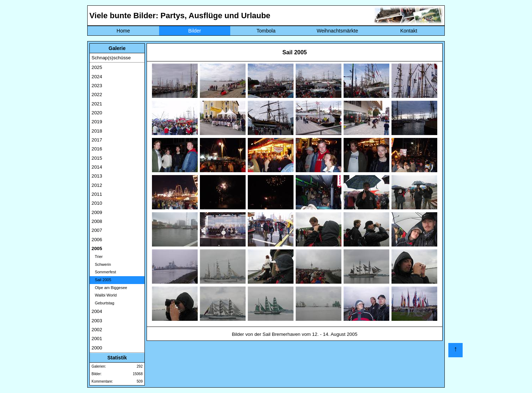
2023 (97, 86)
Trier (97, 257)
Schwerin (101, 264)
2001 (97, 339)
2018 (97, 131)
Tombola (266, 31)
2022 (97, 94)
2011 (97, 194)
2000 (97, 348)
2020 (97, 113)
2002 (97, 330)
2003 (97, 321)
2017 (97, 140)
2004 (97, 311)
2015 (97, 158)
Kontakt (408, 31)
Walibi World (104, 295)
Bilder (194, 31)
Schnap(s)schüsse (111, 58)
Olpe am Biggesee (109, 288)
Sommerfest (104, 272)
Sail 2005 (101, 280)
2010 (97, 203)
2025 (97, 67)
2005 (97, 248)
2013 (97, 176)
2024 (97, 77)
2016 (97, 149)
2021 (97, 104)
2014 (97, 167)
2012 (97, 185)
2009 (97, 212)
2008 (97, 221)
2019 (97, 122)
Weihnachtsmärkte (338, 31)
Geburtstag (103, 303)
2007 (97, 230)
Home (123, 31)
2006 (97, 240)
